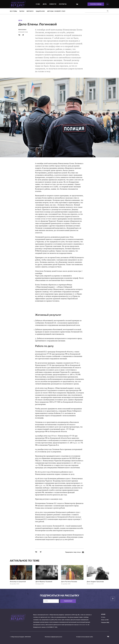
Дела (45, 4)
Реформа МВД (105, 622)
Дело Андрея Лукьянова (95, 582)
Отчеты (103, 617)
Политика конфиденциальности (53, 637)
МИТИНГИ (30, 11)
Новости (53, 4)
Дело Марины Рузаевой (44, 582)
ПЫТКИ (22, 11)
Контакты (63, 4)
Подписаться (68, 601)
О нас (38, 4)
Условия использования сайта (85, 637)
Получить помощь (96, 4)
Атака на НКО (105, 620)
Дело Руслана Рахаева (69, 582)
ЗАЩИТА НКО (40, 11)
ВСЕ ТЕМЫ (13, 11)
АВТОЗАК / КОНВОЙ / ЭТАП (56, 11)
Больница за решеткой (18, 582)
